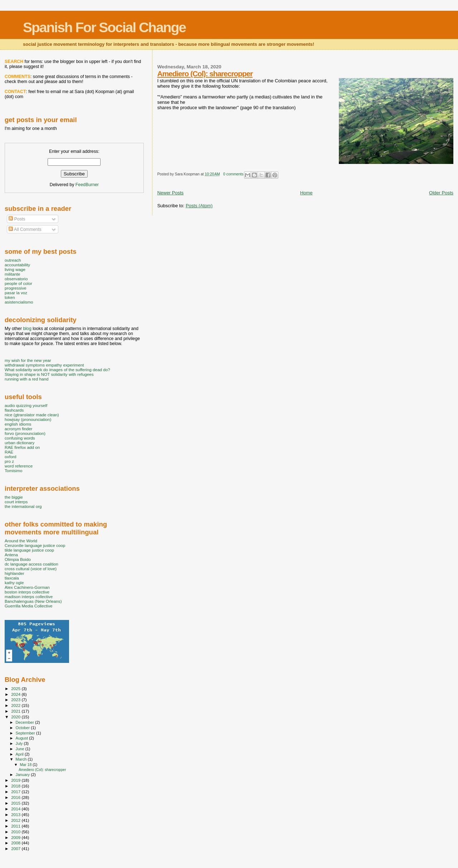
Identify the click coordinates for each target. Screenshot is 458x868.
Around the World (21, 541)
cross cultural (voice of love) (31, 569)
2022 (16, 705)
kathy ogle (14, 583)
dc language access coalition (31, 564)
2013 (16, 814)
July (20, 743)
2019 (16, 780)
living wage (15, 269)
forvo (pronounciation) (25, 433)
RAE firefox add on (22, 447)
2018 (16, 786)
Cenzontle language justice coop (35, 545)
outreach (13, 260)
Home (306, 193)
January (23, 775)
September (26, 733)
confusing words (20, 438)
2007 (16, 848)
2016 (16, 797)
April (20, 754)
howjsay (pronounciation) (28, 419)
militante (13, 274)
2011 (16, 826)
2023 (16, 700)
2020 (16, 717)
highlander (14, 573)
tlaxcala (12, 578)
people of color (18, 283)
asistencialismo (19, 302)
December (25, 722)
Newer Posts (170, 193)
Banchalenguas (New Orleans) (33, 601)
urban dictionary (20, 443)
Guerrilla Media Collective (29, 606)
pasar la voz (16, 293)
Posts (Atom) (199, 206)
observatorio (16, 279)
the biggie (14, 497)
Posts (17, 219)
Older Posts (441, 193)
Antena (11, 555)
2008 (16, 843)
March (22, 759)
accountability (17, 265)
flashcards (14, 410)
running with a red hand (26, 379)
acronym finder (19, 429)
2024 (16, 694)
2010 (16, 832)
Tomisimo (13, 471)
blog (27, 329)
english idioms (18, 424)
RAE (9, 452)
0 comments (233, 174)
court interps (16, 502)
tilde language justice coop (29, 550)
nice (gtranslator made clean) (32, 415)
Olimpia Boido (18, 559)
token (10, 297)
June (21, 749)
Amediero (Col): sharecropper (205, 74)
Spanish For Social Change (104, 27)
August (23, 738)
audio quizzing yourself (26, 405)
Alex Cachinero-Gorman (27, 587)
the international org (23, 506)
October (23, 728)
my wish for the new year (28, 360)
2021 (16, 711)
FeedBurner (87, 185)
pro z (9, 461)
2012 (16, 820)
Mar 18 (26, 765)
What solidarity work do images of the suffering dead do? (57, 370)
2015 (16, 803)
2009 (16, 837)
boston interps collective (27, 592)
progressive (16, 288)
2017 (16, 792)
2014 (16, 809)
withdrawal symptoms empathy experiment (44, 365)
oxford (11, 457)
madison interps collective (29, 597)
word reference (19, 466)
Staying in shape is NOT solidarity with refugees (49, 374)
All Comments (25, 229)
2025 (16, 688)
